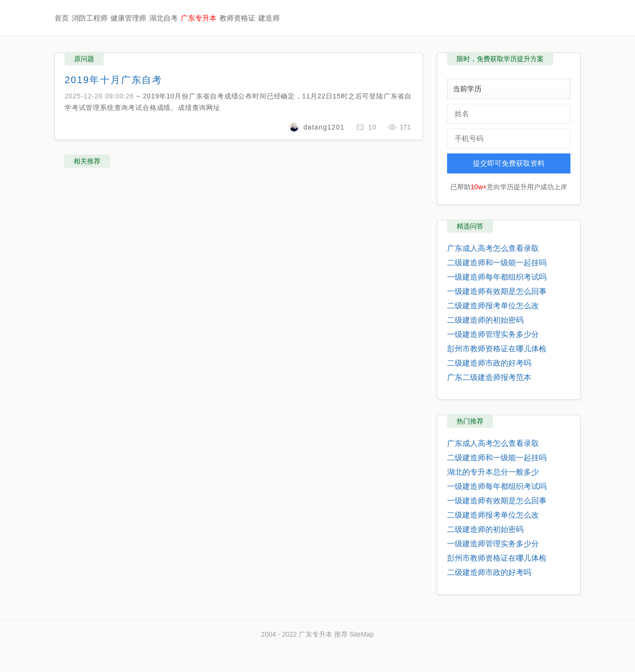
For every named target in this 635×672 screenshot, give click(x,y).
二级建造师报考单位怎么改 (493, 306)
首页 (62, 18)
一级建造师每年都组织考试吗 (497, 277)
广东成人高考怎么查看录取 (493, 248)
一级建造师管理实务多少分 (493, 334)
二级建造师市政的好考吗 (489, 363)
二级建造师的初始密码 (485, 320)
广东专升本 (199, 18)
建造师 (269, 18)
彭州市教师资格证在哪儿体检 (497, 349)
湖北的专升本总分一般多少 (493, 472)
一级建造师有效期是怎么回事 (497, 291)
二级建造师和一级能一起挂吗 (497, 263)
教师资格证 (237, 18)
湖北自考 (164, 18)
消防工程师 (90, 18)
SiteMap (362, 634)
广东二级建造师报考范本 (489, 377)
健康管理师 (128, 18)
